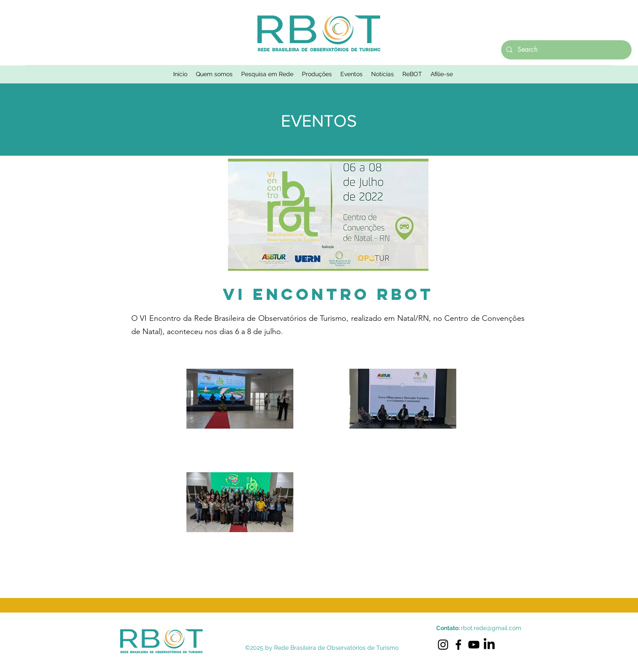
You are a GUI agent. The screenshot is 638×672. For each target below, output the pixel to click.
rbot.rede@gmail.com (491, 628)
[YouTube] (474, 645)
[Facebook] (458, 645)
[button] (214, 74)
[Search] (566, 50)
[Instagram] (443, 645)
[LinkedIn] (489, 645)
